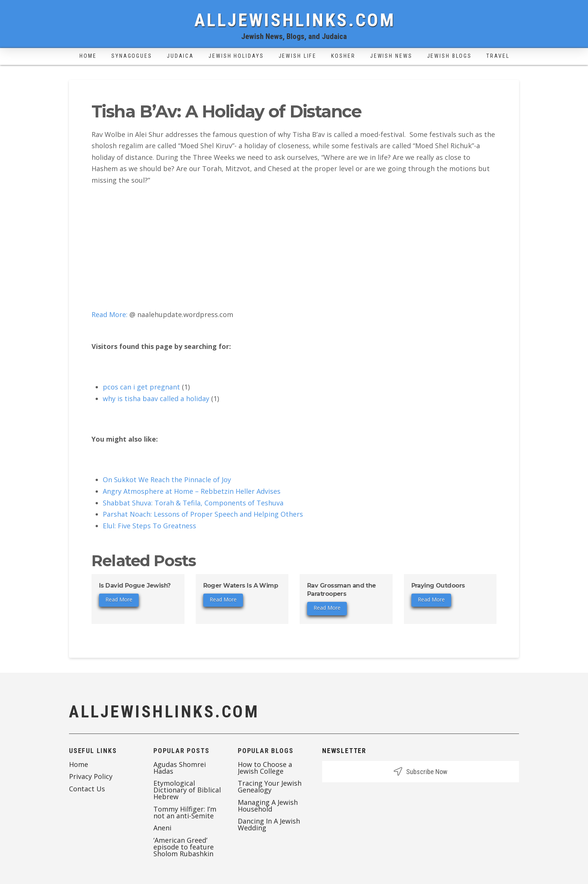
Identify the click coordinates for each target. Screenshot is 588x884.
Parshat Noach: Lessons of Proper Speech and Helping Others (203, 514)
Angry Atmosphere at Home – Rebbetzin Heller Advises (192, 491)
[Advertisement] (294, 247)
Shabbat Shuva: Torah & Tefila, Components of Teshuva (193, 503)
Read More (119, 599)
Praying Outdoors (438, 586)
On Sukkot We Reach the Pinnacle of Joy (167, 480)
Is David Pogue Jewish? (135, 586)
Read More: (109, 314)
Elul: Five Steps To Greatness (149, 526)
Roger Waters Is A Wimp (241, 586)
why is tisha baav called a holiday (156, 398)
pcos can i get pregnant (141, 387)
